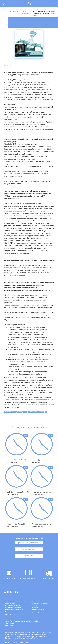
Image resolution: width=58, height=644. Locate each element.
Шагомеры (34, 607)
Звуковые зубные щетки (39, 612)
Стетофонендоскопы (38, 610)
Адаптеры (34, 601)
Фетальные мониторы (13, 605)
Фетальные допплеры (13, 607)
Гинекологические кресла (14, 610)
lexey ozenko (22, 643)
